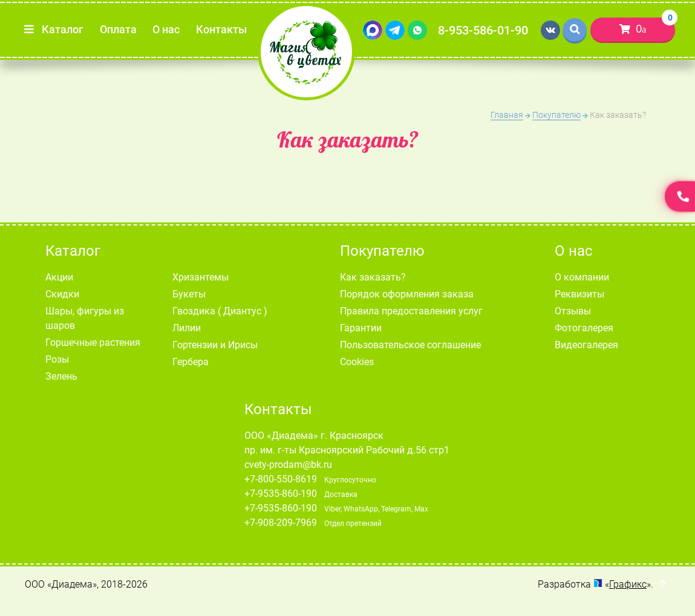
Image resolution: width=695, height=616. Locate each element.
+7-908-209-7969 (281, 523)
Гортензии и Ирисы (215, 345)
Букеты (189, 294)
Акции (59, 277)
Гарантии (361, 328)
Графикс (628, 584)
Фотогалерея (584, 328)
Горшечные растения (93, 342)
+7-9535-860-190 (281, 494)
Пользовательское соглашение (410, 345)
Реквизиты (579, 294)
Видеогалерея (586, 345)
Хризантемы (201, 277)
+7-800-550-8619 (281, 479)
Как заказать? (373, 277)
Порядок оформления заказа (407, 294)
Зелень (61, 376)
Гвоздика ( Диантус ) (220, 311)
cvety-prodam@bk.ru (288, 465)
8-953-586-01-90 (483, 30)
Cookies (357, 362)
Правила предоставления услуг (411, 311)
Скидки (62, 294)
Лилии (187, 328)
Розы (57, 359)
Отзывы (573, 311)
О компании (582, 277)
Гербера (191, 362)
